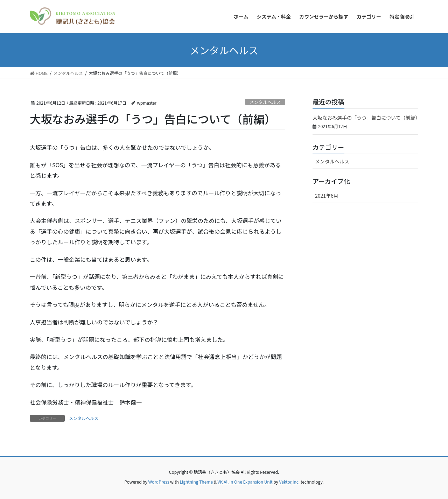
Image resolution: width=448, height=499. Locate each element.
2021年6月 (327, 196)
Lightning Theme (196, 482)
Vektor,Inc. (289, 482)
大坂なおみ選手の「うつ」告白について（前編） (366, 118)
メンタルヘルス (265, 102)
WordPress (159, 482)
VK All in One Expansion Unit (245, 482)
